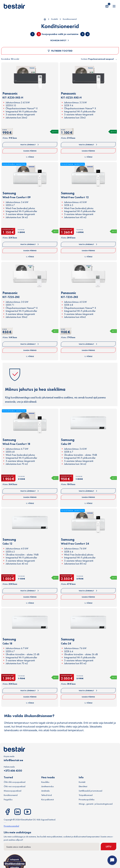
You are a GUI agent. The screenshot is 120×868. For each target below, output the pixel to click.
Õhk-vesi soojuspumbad (15, 786)
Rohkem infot (60, 40)
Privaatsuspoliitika (87, 799)
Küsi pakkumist (47, 799)
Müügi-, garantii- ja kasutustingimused (96, 804)
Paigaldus (8, 799)
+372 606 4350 (13, 771)
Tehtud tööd (46, 795)
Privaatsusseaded (11, 826)
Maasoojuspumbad (12, 791)
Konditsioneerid (70, 19)
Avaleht (54, 19)
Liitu (109, 846)
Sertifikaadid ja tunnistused (90, 791)
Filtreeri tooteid (60, 51)
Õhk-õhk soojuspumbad (15, 782)
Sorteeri (84, 59)
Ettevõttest (83, 786)
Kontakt (82, 782)
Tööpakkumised (86, 795)
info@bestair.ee (13, 760)
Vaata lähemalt (30, 145)
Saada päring (30, 151)
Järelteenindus (47, 786)
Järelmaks (45, 791)
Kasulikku (45, 782)
